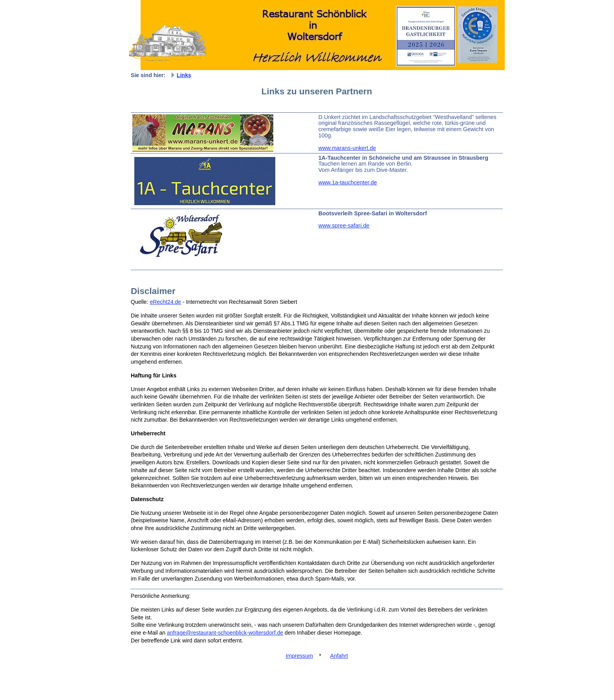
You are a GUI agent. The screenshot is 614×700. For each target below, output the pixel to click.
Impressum (300, 656)
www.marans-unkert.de (347, 148)
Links (184, 75)
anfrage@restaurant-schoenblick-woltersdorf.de (225, 633)
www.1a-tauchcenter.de (348, 182)
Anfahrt (339, 656)
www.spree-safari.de (344, 226)
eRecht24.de (166, 302)
